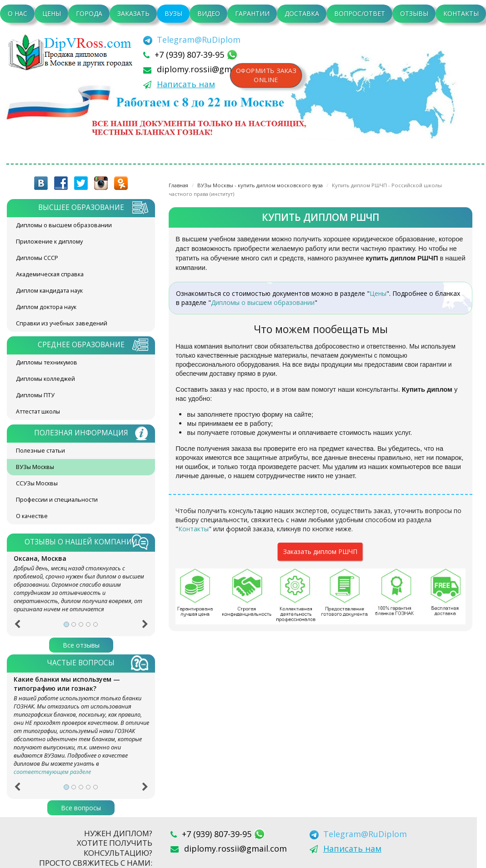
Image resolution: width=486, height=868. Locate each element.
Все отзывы (81, 645)
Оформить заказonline (266, 75)
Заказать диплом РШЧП (320, 551)
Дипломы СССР (37, 258)
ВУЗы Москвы (35, 467)
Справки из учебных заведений (62, 323)
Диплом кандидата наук (49, 291)
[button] (17, 627)
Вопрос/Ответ (360, 13)
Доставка (302, 13)
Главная (178, 185)
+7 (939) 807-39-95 (190, 55)
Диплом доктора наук (46, 307)
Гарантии (252, 13)
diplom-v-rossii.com (73, 52)
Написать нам (186, 84)
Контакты (461, 13)
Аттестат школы (38, 412)
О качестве (32, 516)
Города (89, 13)
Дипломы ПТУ (35, 395)
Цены (52, 13)
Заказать (133, 13)
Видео (209, 13)
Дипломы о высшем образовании (64, 225)
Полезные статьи (40, 451)
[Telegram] (192, 40)
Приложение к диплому (49, 242)
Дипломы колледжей (45, 379)
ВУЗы (173, 13)
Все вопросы (81, 808)
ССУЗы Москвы (37, 483)
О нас (18, 13)
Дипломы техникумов (47, 362)
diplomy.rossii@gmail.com (208, 69)
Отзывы (414, 13)
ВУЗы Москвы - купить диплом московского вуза (260, 185)
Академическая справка (50, 274)
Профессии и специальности (57, 500)
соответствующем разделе (52, 772)
